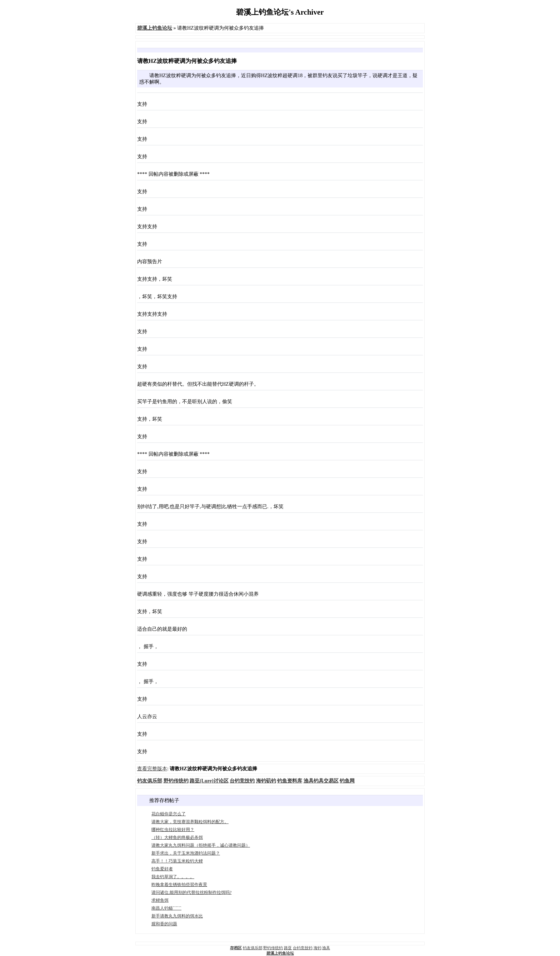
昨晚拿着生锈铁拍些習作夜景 (179, 885)
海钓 (317, 948)
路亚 (288, 948)
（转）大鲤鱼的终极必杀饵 (177, 837)
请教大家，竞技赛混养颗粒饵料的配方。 (190, 822)
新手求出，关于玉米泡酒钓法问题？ (186, 853)
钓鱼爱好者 (162, 869)
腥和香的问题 (164, 924)
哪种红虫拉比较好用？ (173, 830)
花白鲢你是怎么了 (169, 814)
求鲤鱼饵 (160, 900)
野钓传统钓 (273, 948)
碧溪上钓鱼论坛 (280, 953)
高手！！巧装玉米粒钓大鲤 (177, 861)
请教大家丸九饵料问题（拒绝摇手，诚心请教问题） (201, 845)
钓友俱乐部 (253, 948)
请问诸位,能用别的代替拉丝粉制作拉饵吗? (191, 892)
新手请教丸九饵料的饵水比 (177, 916)
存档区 (236, 948)
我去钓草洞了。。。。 (173, 877)
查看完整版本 (152, 769)
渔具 (326, 948)
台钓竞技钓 (303, 948)
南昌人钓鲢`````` (166, 908)
